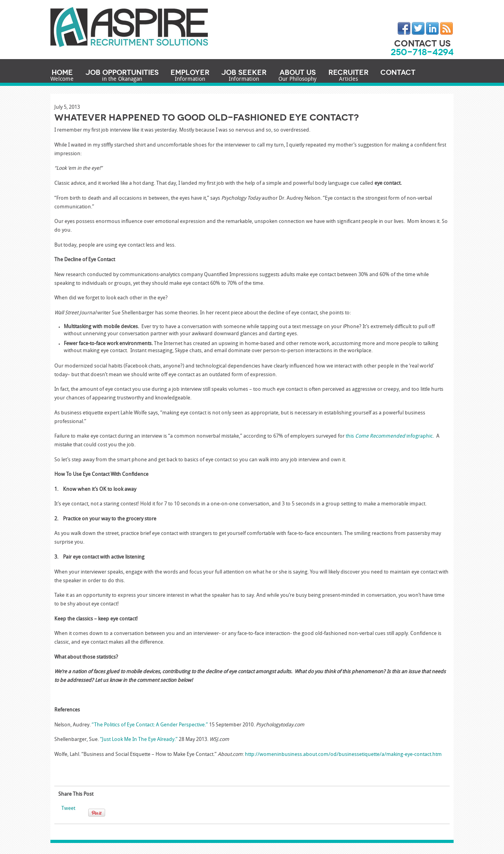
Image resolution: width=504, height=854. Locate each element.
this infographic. (390, 436)
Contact (398, 72)
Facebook (404, 28)
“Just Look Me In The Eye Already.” (139, 740)
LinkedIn (432, 28)
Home (62, 76)
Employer (190, 76)
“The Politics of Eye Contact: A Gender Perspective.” (150, 725)
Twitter (418, 28)
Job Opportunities (122, 76)
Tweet (68, 809)
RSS (447, 28)
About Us (297, 76)
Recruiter (348, 76)
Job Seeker (244, 76)
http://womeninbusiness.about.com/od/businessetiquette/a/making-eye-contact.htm (343, 755)
